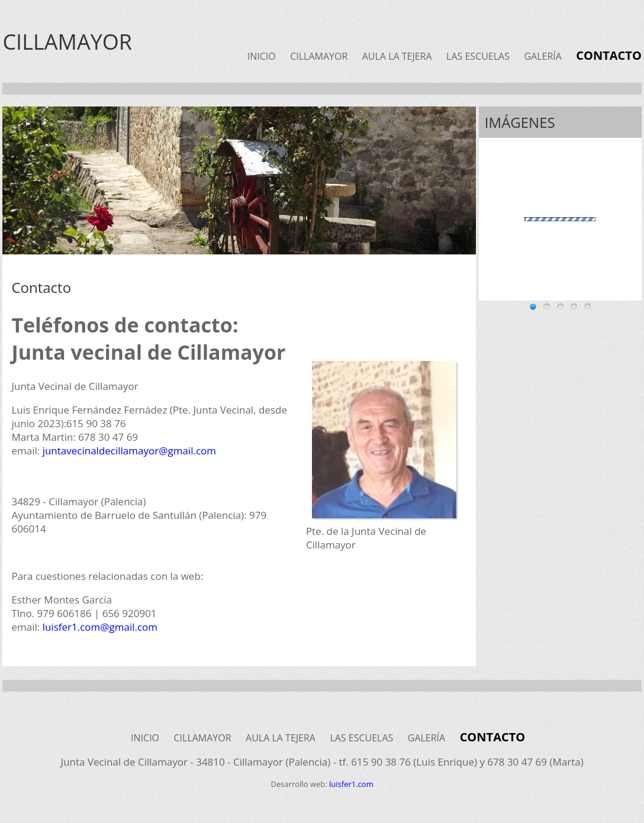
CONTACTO (609, 55)
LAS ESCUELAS (478, 56)
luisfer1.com (351, 784)
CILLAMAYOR (319, 56)
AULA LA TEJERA (397, 56)
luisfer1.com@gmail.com (100, 627)
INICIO (262, 56)
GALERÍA (542, 56)
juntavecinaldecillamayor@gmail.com (129, 451)
